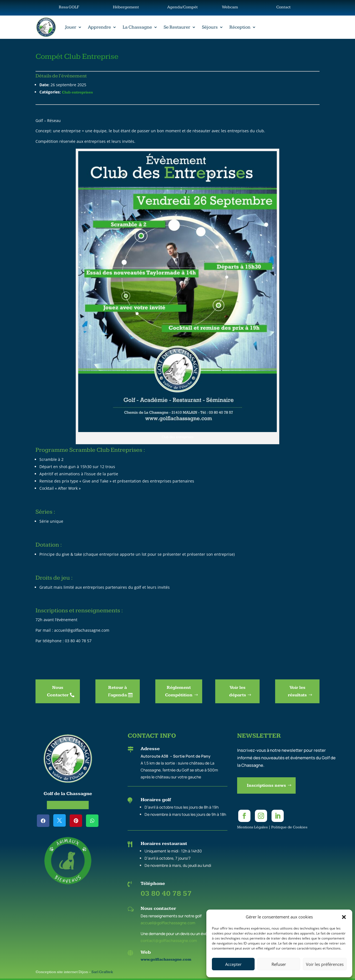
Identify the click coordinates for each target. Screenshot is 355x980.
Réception (240, 27)
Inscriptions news (266, 785)
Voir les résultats (297, 691)
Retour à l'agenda (117, 691)
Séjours (210, 27)
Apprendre (99, 27)
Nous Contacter (58, 691)
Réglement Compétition (179, 691)
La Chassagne (137, 27)
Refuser (279, 964)
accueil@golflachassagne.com (168, 923)
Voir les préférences (325, 964)
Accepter (233, 964)
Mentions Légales (252, 827)
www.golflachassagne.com (166, 959)
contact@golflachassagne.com (169, 940)
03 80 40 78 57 (166, 894)
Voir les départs (238, 691)
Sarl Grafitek (102, 972)
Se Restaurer (177, 27)
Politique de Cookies (289, 827)
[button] (344, 917)
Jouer (71, 27)
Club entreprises (77, 92)
